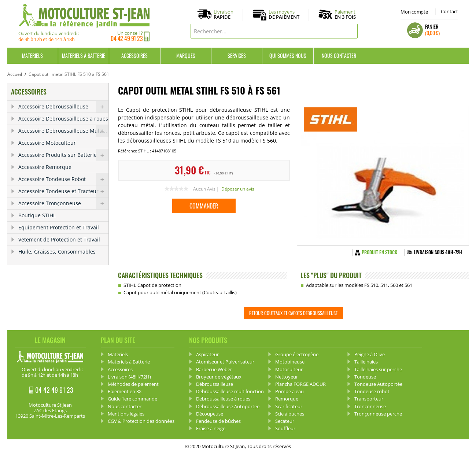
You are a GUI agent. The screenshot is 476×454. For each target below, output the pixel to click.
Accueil (15, 74)
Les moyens (284, 15)
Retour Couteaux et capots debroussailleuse (293, 313)
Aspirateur (207, 354)
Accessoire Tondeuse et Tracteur (63, 191)
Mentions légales (126, 414)
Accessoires (134, 56)
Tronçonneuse (370, 406)
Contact (449, 11)
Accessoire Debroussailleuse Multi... (63, 131)
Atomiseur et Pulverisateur (225, 362)
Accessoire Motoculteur (47, 143)
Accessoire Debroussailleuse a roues (63, 119)
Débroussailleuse (215, 384)
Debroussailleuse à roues (223, 399)
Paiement (345, 14)
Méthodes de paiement (133, 384)
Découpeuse (210, 414)
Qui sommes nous (288, 56)
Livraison (224, 15)
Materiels (32, 56)
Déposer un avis (238, 189)
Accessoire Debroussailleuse (63, 107)
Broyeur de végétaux (219, 377)
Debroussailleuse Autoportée (228, 406)
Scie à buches (290, 414)
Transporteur (369, 399)
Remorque (287, 399)
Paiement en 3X (125, 391)
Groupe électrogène (297, 354)
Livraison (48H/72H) (129, 377)
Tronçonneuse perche (378, 414)
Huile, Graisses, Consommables (57, 252)
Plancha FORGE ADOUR (300, 384)
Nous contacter (339, 56)
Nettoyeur (287, 377)
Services (237, 56)
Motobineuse (290, 362)
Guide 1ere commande (132, 399)
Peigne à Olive (370, 354)
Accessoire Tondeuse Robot (63, 179)
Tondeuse (365, 377)
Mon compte (414, 12)
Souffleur (285, 428)
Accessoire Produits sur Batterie (63, 155)
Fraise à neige (211, 428)
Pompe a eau (289, 391)
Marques (186, 56)
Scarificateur (289, 406)
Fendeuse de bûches (218, 421)
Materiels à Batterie (84, 56)
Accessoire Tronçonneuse (63, 203)
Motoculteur (289, 369)
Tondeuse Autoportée (378, 384)
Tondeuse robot (372, 391)
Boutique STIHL (37, 215)
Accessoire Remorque (45, 167)
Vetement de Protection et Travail (59, 239)
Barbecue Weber (214, 369)
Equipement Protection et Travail (59, 227)
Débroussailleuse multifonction (230, 391)
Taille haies (366, 362)
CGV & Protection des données (141, 421)
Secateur (285, 421)
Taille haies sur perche (378, 369)
